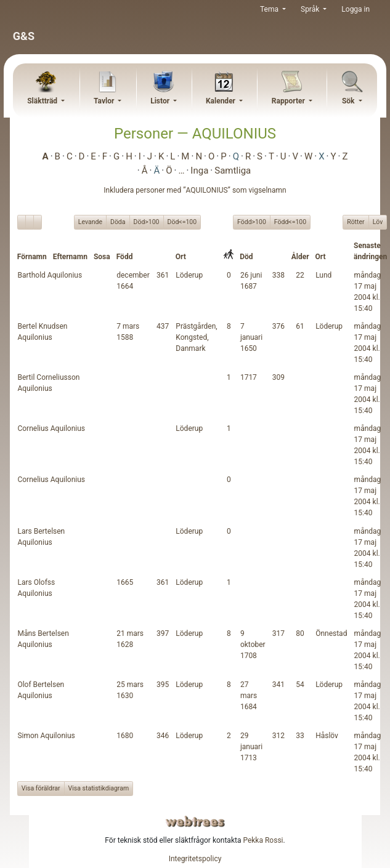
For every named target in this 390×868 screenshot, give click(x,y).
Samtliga (233, 171)
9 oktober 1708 (253, 645)
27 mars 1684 (249, 696)
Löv (378, 222)
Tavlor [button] (105, 101)
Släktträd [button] (43, 101)
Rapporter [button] (289, 101)
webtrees (195, 822)
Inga (199, 171)
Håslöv (327, 736)
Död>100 (147, 222)
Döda (118, 222)
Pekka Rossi (263, 840)
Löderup (189, 275)
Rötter (355, 222)
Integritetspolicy (195, 859)
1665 (125, 582)
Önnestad (331, 633)
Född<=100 (290, 222)
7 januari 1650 (251, 337)
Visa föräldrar (41, 788)
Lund (323, 275)
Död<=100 (182, 222)
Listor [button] (161, 101)
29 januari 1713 (251, 747)
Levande (90, 222)
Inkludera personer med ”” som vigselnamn (195, 190)
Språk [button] (311, 9)
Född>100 (252, 222)
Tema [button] (270, 9)
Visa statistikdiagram (99, 788)
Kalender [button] (221, 101)
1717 (249, 377)
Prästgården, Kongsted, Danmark (196, 337)
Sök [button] (349, 101)
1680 (125, 736)
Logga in (355, 9)
